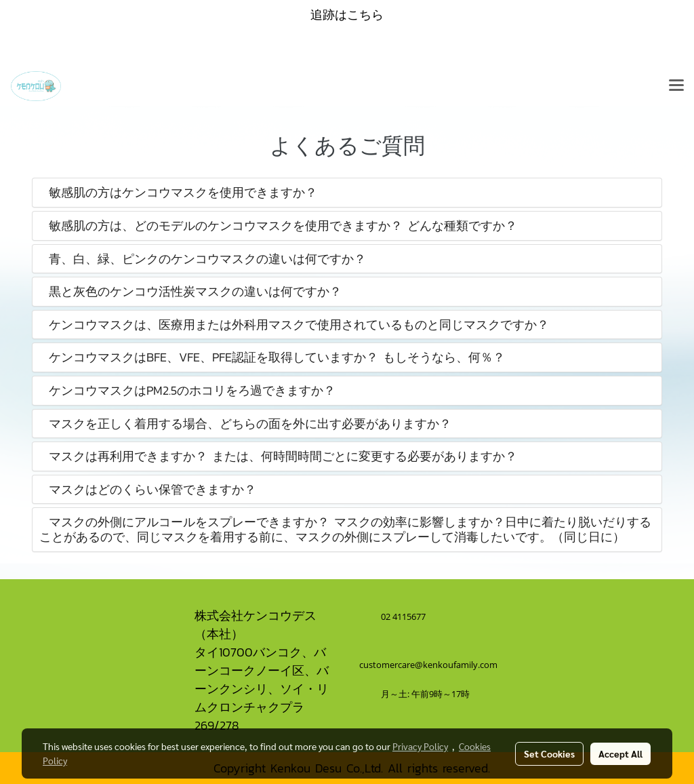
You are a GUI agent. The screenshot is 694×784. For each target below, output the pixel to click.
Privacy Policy (420, 746)
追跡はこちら (347, 15)
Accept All (620, 753)
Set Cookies (549, 753)
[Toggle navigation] (676, 86)
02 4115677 (404, 616)
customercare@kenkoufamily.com (428, 665)
